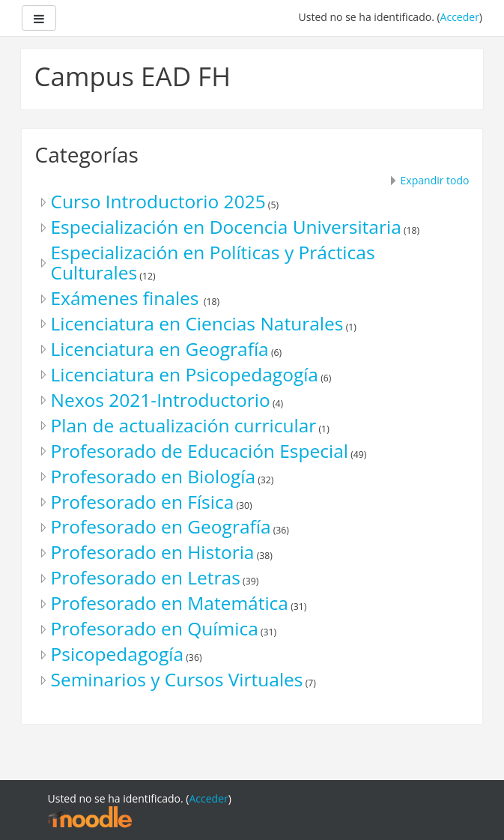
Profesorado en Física (143, 502)
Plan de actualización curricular (184, 425)
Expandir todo (435, 180)
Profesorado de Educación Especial (200, 451)
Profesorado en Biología (154, 476)
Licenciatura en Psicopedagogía (185, 374)
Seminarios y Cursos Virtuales (177, 679)
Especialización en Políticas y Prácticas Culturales (213, 262)
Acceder (460, 17)
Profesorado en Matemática (170, 603)
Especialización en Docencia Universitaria (226, 227)
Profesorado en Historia (153, 552)
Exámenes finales (127, 298)
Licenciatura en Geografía (160, 349)
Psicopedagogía (118, 654)
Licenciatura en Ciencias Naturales (197, 323)
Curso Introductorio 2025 (158, 201)
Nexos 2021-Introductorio (161, 400)
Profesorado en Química (155, 628)
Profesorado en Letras (146, 577)
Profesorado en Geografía (161, 526)
